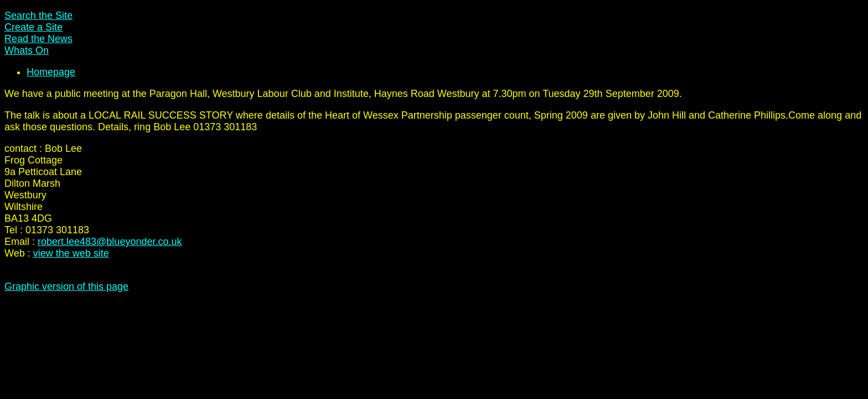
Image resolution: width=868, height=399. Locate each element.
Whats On (27, 50)
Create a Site (33, 27)
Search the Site (38, 16)
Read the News (38, 39)
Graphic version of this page (66, 287)
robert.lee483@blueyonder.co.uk (110, 242)
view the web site (71, 253)
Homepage (51, 72)
